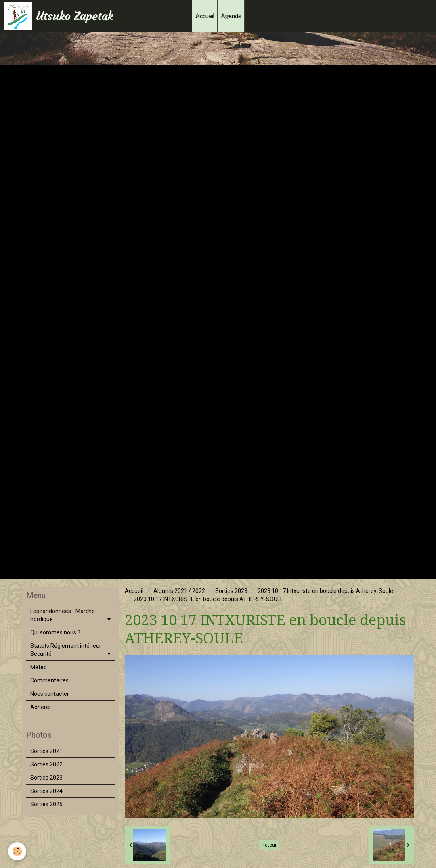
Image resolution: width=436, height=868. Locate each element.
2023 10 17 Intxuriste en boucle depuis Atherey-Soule (325, 591)
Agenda (231, 16)
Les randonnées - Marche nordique (63, 615)
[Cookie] (17, 851)
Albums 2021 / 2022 (179, 591)
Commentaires (49, 680)
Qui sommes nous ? (55, 632)
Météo (39, 667)
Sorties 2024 (46, 791)
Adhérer (41, 707)
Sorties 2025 (46, 804)
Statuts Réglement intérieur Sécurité (66, 650)
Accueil (205, 16)
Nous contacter (50, 694)
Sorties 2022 (46, 764)
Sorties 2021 (46, 751)
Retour (269, 845)
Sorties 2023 (231, 591)
